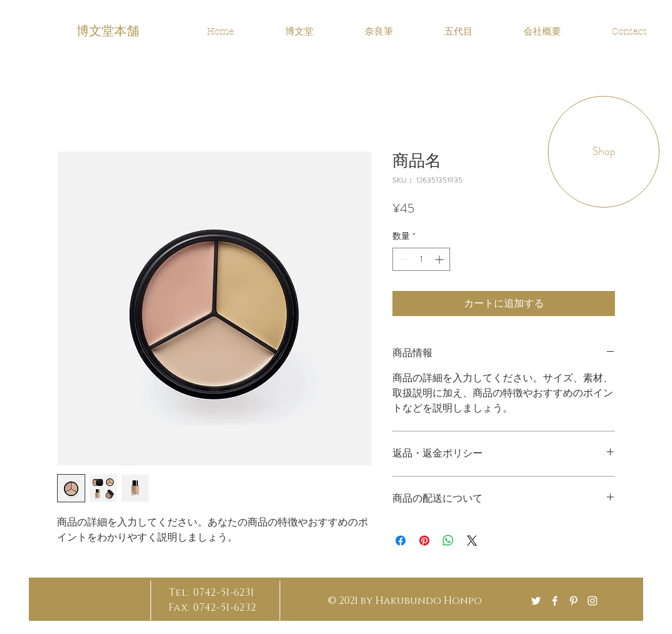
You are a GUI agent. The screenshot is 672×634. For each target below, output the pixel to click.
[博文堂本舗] (109, 29)
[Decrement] (402, 259)
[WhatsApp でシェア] (448, 541)
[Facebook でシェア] (401, 541)
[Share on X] (472, 541)
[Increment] (440, 259)
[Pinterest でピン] (424, 541)
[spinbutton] (421, 259)
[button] (604, 152)
